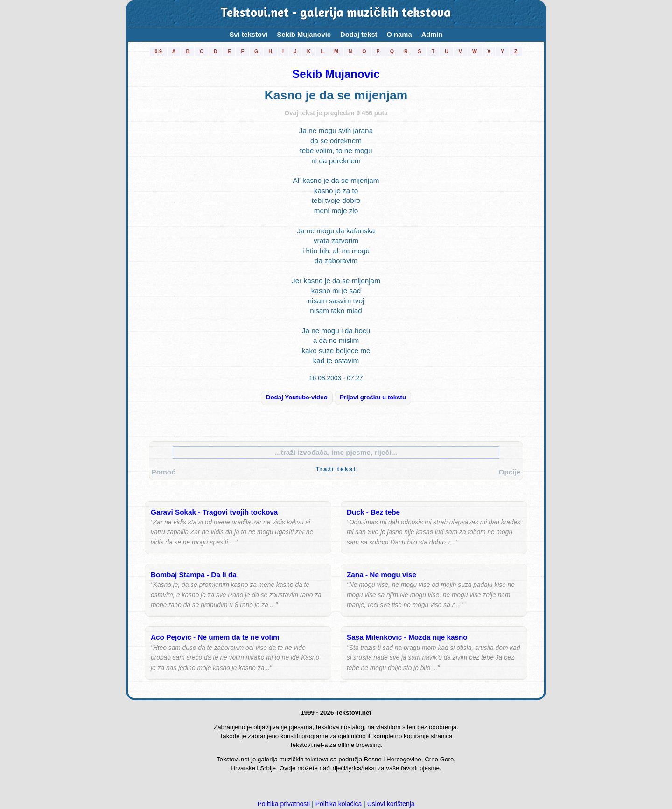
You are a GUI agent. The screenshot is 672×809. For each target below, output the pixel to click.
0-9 (158, 51)
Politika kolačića (339, 804)
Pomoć (164, 472)
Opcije (510, 472)
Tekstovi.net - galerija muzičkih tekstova (336, 14)
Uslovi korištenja (391, 804)
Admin (432, 35)
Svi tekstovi (248, 35)
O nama (399, 35)
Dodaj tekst (359, 35)
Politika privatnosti (283, 804)
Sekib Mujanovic (304, 35)
